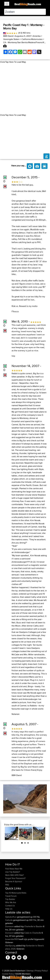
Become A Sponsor (14, 881)
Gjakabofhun (11, 917)
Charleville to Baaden (33, 926)
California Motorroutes (32, 39)
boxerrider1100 (12, 939)
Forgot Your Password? (15, 878)
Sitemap (30, 971)
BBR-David (8, 36)
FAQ (7, 885)
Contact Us (10, 906)
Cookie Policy (8, 974)
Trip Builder (10, 899)
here (29, 648)
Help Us (9, 909)
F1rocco (15, 311)
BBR (35, 917)
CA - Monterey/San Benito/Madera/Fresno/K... (25, 42)
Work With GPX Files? (14, 875)
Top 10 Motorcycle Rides (16, 893)
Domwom (10, 926)
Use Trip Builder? (13, 872)
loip (13, 356)
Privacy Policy (41, 971)
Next (41, 833)
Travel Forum (11, 896)
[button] (6, 799)
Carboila (9, 920)
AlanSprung (11, 946)
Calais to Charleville (33, 933)
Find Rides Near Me (14, 869)
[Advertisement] (25, 89)
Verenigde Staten (11, 39)
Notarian (16, 714)
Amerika (37, 36)
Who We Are (11, 902)
